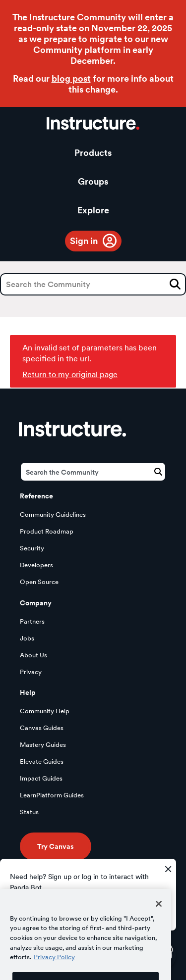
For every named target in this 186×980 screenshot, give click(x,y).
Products (93, 153)
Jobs (27, 638)
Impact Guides (41, 778)
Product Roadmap (47, 531)
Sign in (84, 241)
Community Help (45, 711)
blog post (71, 78)
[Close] (159, 917)
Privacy (31, 672)
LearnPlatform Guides (52, 795)
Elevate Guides (42, 761)
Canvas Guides (42, 728)
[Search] (93, 284)
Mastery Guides (43, 745)
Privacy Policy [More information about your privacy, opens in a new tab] (54, 970)
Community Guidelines (53, 514)
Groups (93, 181)
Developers (36, 565)
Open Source (39, 582)
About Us (33, 655)
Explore (93, 210)
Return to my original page (70, 374)
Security (32, 548)
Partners (32, 621)
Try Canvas (56, 846)
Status (29, 812)
